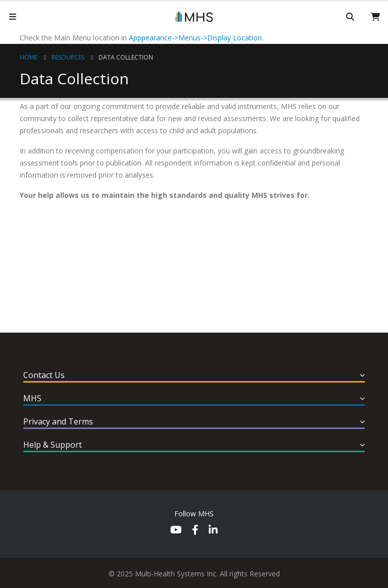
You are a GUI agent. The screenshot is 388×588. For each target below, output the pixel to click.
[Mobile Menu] (13, 17)
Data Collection (126, 57)
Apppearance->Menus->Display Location (195, 38)
